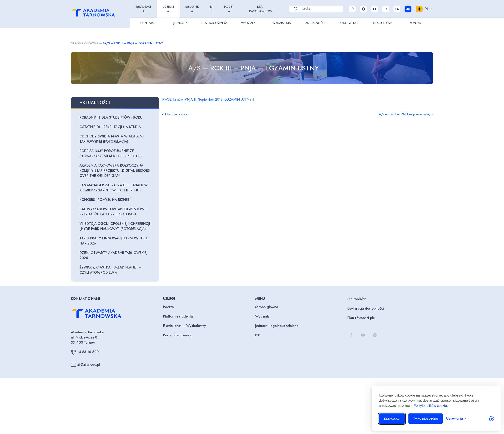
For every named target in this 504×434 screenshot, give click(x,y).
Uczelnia (168, 9)
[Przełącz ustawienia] (456, 419)
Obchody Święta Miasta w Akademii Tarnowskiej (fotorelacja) (112, 139)
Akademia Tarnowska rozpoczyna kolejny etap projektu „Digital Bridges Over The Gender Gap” (115, 171)
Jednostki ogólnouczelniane (277, 326)
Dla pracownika (214, 23)
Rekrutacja (143, 9)
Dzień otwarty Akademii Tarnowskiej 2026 (113, 255)
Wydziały (248, 23)
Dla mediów (356, 299)
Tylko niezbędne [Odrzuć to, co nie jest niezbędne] (426, 418)
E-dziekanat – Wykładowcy (184, 326)
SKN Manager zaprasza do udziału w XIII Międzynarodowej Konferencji (114, 188)
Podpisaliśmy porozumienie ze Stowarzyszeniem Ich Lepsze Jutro (111, 153)
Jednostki (181, 23)
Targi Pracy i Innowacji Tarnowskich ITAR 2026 (114, 241)
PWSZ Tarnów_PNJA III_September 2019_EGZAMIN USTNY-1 (208, 99)
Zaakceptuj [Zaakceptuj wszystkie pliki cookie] (392, 418)
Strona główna (85, 43)
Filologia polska (176, 114)
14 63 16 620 (85, 352)
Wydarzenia (282, 23)
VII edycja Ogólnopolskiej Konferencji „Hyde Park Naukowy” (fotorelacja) (115, 226)
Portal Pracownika (177, 335)
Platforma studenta (178, 316)
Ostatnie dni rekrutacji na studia (110, 127)
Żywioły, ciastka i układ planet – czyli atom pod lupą (111, 270)
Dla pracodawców (260, 9)
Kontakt (416, 23)
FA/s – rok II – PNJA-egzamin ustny (404, 114)
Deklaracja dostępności (366, 308)
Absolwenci (349, 23)
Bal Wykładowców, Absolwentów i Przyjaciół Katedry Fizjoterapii (113, 212)
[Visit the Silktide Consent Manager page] (491, 419)
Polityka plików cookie (430, 406)
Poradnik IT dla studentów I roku (111, 117)
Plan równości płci (361, 318)
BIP (211, 9)
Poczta (229, 9)
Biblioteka (192, 9)
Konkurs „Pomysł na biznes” (105, 200)
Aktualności (315, 23)
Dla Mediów (382, 23)
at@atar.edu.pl (85, 365)
